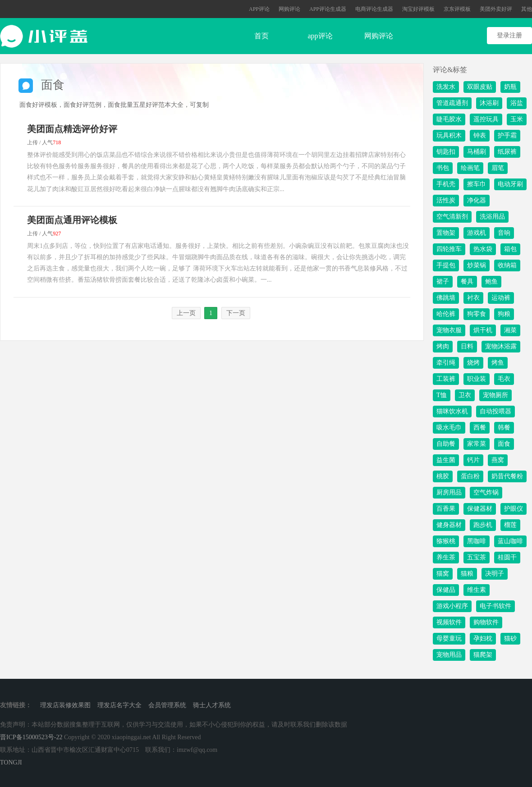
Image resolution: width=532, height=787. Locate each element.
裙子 (443, 281)
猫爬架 (483, 655)
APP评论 (259, 9)
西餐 (480, 428)
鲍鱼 (491, 281)
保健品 (446, 590)
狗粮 (504, 314)
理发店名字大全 (119, 705)
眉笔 (498, 168)
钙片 (473, 460)
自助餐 (446, 444)
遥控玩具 (486, 119)
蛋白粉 (470, 476)
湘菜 (510, 330)
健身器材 (449, 525)
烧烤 (473, 363)
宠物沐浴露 (501, 346)
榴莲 (510, 525)
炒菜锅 (477, 265)
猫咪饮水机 (452, 411)
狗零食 (477, 314)
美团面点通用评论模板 (72, 220)
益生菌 (446, 460)
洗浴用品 (492, 217)
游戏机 (477, 233)
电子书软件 (495, 606)
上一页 (186, 313)
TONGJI (11, 762)
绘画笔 (470, 168)
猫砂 (510, 638)
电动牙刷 (510, 184)
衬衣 (473, 298)
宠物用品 (449, 655)
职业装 (477, 379)
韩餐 (504, 428)
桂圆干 (507, 557)
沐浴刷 (489, 103)
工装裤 (446, 379)
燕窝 (498, 460)
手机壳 (446, 184)
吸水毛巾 (449, 428)
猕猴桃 (446, 541)
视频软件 (449, 622)
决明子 (495, 574)
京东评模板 (457, 9)
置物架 (446, 233)
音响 (504, 233)
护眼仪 (514, 509)
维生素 (477, 590)
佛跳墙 (446, 298)
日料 (467, 346)
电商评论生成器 (374, 9)
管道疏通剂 (452, 103)
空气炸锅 (486, 492)
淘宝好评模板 (418, 9)
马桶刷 (477, 152)
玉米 (517, 119)
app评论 (320, 36)
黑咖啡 (477, 541)
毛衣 (504, 379)
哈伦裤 (446, 314)
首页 (261, 36)
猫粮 (467, 574)
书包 (443, 168)
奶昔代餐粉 (507, 476)
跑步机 (483, 525)
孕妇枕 (483, 638)
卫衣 (465, 395)
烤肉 (443, 346)
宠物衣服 (449, 330)
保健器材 (480, 509)
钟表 (480, 135)
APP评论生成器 (328, 9)
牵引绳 (446, 363)
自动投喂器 (495, 411)
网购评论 (289, 9)
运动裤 (501, 298)
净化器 (477, 200)
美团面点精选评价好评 (72, 129)
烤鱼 (498, 363)
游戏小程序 (452, 606)
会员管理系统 (167, 705)
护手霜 (507, 135)
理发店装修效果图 (65, 705)
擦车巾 (477, 184)
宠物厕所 (495, 395)
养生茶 (446, 557)
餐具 (467, 281)
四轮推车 (449, 249)
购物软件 (486, 622)
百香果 (446, 509)
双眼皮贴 (480, 87)
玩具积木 (449, 135)
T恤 (442, 395)
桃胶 (443, 476)
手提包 (446, 265)
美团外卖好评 (496, 9)
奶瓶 (510, 87)
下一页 (236, 313)
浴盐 (517, 103)
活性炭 (446, 200)
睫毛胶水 (449, 119)
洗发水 (446, 87)
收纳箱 (507, 265)
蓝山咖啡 (510, 541)
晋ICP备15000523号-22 (31, 737)
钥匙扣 (446, 152)
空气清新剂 (452, 217)
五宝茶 (477, 557)
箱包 (510, 249)
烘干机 (483, 330)
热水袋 (483, 249)
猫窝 (443, 574)
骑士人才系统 (212, 705)
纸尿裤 (507, 152)
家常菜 (477, 444)
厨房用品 (449, 492)
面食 (504, 444)
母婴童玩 (449, 638)
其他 (527, 9)
